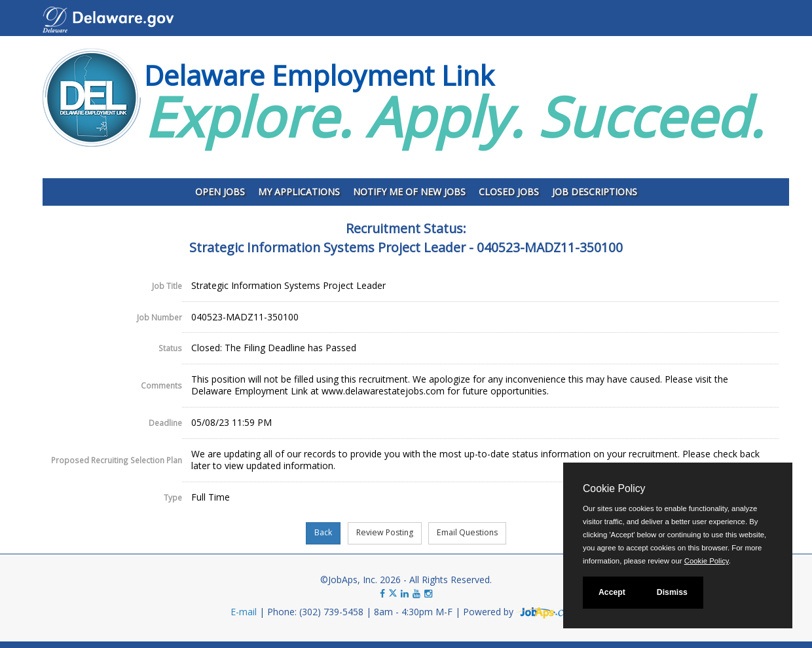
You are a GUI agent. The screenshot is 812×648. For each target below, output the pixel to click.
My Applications (299, 192)
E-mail (244, 612)
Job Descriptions (595, 192)
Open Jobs (220, 192)
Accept (612, 592)
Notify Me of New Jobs (409, 192)
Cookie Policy (614, 488)
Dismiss (672, 592)
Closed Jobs (509, 192)
